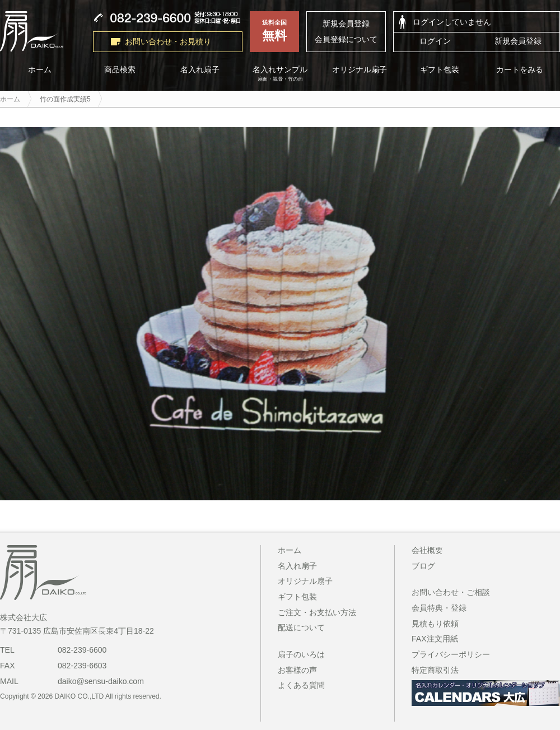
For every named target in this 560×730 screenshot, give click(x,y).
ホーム (290, 550)
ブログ (423, 566)
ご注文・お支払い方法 (317, 612)
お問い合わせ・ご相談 (451, 592)
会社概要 (427, 550)
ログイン (435, 41)
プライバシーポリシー (451, 654)
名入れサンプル (280, 74)
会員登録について (346, 39)
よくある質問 (301, 685)
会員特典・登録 (439, 608)
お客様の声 (297, 670)
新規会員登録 (346, 24)
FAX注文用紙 (435, 639)
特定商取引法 (435, 670)
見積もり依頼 (435, 624)
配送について (301, 627)
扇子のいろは (301, 654)
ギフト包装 (440, 70)
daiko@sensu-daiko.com (101, 681)
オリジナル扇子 (360, 70)
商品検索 (120, 70)
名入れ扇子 (200, 70)
